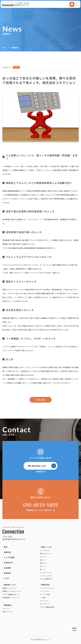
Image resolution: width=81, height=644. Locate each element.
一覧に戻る (41, 400)
